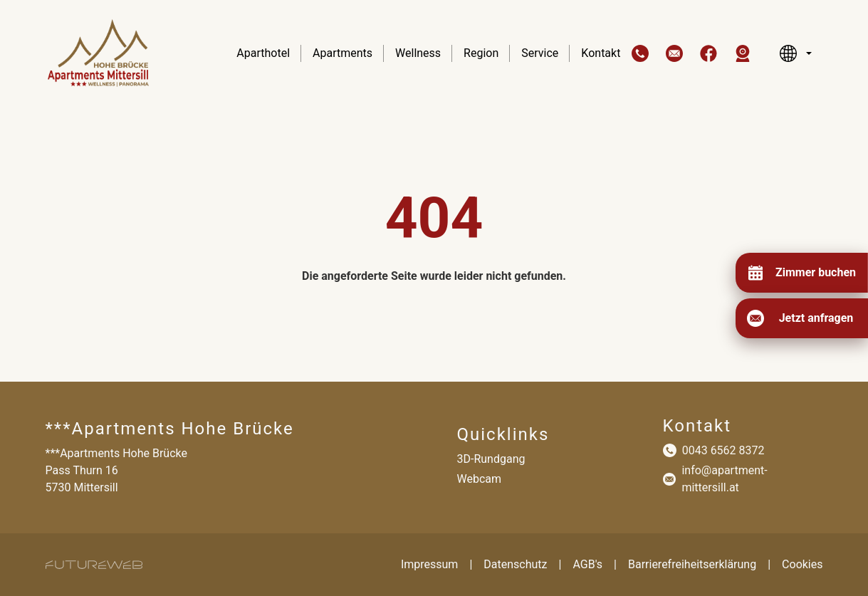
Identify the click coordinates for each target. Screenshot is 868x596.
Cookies (802, 564)
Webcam (480, 479)
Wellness (418, 53)
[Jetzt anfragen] (802, 318)
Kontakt (601, 53)
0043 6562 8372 (723, 450)
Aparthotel (263, 53)
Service (540, 53)
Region (481, 53)
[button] (640, 53)
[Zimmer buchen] (801, 273)
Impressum (430, 564)
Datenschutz (515, 564)
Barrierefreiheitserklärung (692, 564)
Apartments (343, 53)
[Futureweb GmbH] (94, 565)
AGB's (587, 564)
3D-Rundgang (491, 459)
